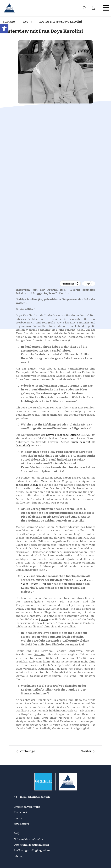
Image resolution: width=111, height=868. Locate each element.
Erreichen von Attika (27, 807)
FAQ (16, 833)
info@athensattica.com (35, 796)
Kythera (40, 654)
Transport (20, 812)
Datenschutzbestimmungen (31, 844)
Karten (18, 818)
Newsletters (21, 824)
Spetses (26, 576)
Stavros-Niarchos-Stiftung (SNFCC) (69, 435)
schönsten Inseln (27, 485)
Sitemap (19, 856)
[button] (4, 29)
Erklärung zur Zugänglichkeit (33, 850)
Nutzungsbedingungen (28, 839)
